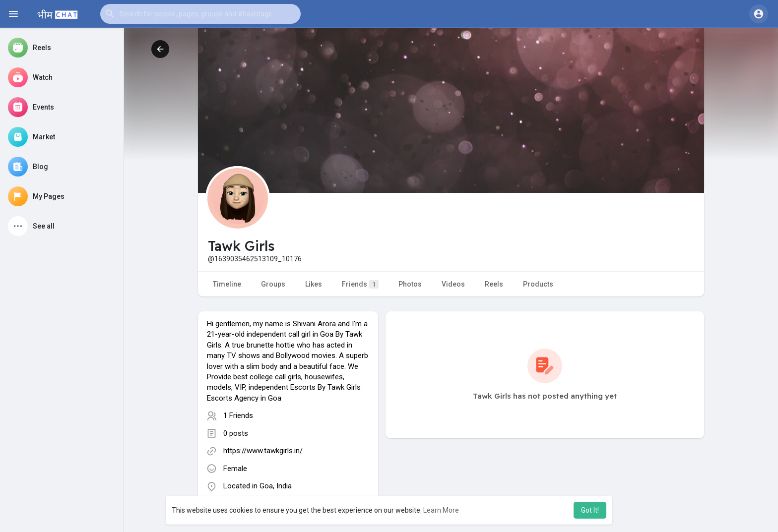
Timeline (227, 284)
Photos (410, 284)
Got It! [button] (590, 510)
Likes (314, 284)
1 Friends (238, 415)
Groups (273, 284)
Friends (360, 284)
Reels (494, 284)
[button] (200, 14)
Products (538, 284)
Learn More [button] (441, 510)
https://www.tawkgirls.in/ (263, 451)
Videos (453, 284)
